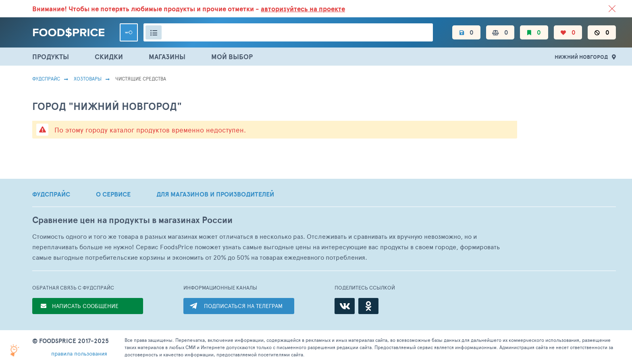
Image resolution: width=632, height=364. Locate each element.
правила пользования (79, 353)
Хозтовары (88, 79)
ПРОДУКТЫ (51, 57)
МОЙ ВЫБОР (232, 57)
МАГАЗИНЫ (167, 57)
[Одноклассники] (368, 306)
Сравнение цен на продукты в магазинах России (132, 220)
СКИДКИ (109, 57)
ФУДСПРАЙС (51, 194)
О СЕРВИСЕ (113, 194)
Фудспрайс (46, 79)
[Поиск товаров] (288, 32)
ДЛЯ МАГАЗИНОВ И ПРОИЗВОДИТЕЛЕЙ (215, 194)
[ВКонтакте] (345, 306)
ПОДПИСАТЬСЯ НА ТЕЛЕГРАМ (243, 306)
